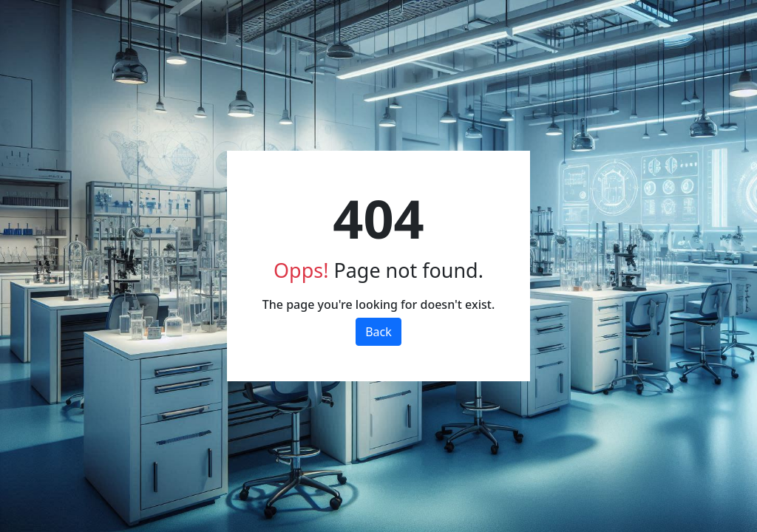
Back (378, 332)
